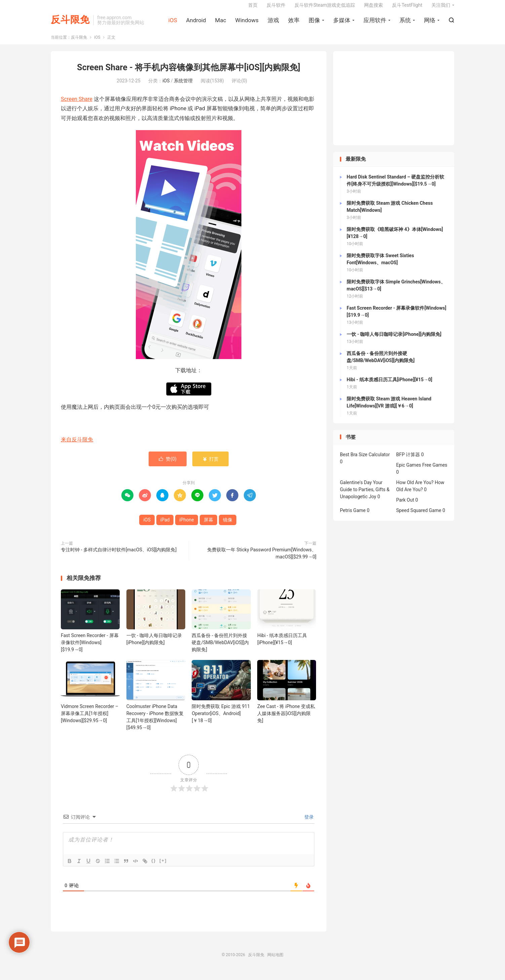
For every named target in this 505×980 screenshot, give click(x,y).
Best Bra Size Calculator (365, 461)
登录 (308, 823)
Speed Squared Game (419, 517)
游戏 (273, 24)
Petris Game (353, 517)
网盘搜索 (374, 9)
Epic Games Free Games (422, 471)
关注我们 (441, 9)
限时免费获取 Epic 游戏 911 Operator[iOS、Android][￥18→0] (221, 719)
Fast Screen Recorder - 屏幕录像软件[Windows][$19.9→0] (90, 649)
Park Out (405, 506)
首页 (253, 9)
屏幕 (208, 526)
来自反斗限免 (77, 446)
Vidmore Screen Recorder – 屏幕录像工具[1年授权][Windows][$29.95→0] (90, 719)
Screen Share (77, 105)
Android (196, 24)
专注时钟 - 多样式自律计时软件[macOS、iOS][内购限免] (119, 556)
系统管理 (183, 87)
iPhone (186, 526)
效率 (294, 24)
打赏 (210, 465)
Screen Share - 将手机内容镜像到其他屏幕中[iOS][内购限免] (189, 74)
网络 (430, 24)
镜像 (228, 526)
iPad (165, 526)
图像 (314, 24)
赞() (168, 465)
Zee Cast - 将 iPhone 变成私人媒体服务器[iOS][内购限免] (286, 719)
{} (154, 867)
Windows (247, 24)
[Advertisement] (394, 105)
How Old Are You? (415, 489)
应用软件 (375, 24)
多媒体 (342, 24)
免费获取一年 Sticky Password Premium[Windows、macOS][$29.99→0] (262, 560)
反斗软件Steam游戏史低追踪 (325, 9)
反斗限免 (70, 24)
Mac (221, 24)
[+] (163, 867)
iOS (173, 24)
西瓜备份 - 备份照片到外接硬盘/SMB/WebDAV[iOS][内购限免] (220, 649)
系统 (405, 24)
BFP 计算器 (408, 461)
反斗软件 (276, 9)
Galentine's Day (356, 489)
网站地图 (275, 961)
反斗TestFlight (407, 9)
